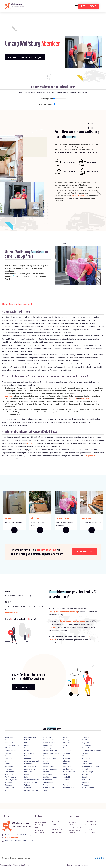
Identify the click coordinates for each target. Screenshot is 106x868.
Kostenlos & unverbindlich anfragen (25, 57)
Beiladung (73, 399)
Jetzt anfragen (85, 552)
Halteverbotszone (63, 518)
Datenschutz (85, 865)
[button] (76, 6)
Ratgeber (70, 865)
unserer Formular (78, 196)
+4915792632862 (12, 613)
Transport (31, 443)
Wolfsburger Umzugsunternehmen (12, 304)
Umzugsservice (74, 816)
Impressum (77, 865)
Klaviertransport (87, 399)
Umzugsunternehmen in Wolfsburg (63, 612)
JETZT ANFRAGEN (23, 687)
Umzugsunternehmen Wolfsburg (10, 865)
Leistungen (9, 396)
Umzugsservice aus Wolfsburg (72, 621)
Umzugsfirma (89, 456)
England (25, 304)
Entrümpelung (36, 518)
